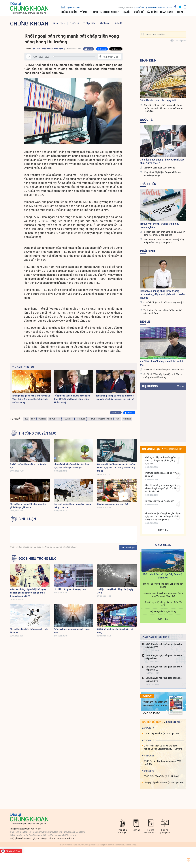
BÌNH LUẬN (27, 519)
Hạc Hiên (36, 49)
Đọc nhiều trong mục (37, 559)
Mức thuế (127, 419)
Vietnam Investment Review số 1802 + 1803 (157, 704)
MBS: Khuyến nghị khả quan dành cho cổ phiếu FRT (164, 657)
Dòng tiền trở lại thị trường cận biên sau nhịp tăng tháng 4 (162, 174)
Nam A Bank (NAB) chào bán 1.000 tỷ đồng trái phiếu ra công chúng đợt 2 (164, 241)
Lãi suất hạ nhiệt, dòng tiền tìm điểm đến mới (163, 604)
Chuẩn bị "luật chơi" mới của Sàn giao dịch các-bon (164, 304)
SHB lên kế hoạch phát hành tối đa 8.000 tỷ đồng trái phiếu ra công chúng (164, 233)
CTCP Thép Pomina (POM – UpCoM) (161, 733)
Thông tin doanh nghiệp (105, 12)
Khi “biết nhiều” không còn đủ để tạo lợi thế (161, 363)
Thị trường (150, 386)
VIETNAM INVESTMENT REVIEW (160, 8)
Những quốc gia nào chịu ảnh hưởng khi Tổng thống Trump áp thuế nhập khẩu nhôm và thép (31, 399)
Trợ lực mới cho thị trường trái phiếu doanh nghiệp (160, 225)
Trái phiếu (89, 23)
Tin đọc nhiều (174, 449)
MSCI (118, 419)
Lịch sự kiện (174, 722)
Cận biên (42, 419)
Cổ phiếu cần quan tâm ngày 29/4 (70, 589)
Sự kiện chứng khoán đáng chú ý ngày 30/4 (115, 591)
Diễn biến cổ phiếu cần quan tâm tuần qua (164, 370)
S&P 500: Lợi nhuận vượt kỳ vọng (159, 168)
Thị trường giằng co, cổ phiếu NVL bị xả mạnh (162, 474)
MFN (33, 419)
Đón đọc (147, 696)
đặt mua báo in (70, 7)
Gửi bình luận (128, 547)
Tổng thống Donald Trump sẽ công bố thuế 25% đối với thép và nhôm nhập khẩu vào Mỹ (72, 399)
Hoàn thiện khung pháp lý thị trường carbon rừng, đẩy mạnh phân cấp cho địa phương (162, 294)
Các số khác (152, 713)
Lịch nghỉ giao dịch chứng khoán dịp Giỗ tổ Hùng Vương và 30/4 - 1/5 (163, 594)
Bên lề (119, 23)
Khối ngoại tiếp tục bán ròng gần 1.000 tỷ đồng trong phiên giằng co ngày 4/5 (161, 460)
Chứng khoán (69, 12)
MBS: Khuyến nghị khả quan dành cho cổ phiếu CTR (164, 646)
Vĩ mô (83, 12)
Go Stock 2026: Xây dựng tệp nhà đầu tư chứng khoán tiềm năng (163, 376)
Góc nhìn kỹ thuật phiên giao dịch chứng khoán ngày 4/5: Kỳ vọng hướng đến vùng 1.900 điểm (163, 108)
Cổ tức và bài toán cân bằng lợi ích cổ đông (115, 631)
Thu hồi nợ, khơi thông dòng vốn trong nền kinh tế (163, 585)
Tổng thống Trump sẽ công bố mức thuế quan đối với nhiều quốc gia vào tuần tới (115, 397)
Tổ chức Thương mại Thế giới (100, 419)
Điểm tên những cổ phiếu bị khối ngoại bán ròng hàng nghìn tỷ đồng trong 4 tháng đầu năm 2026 (28, 593)
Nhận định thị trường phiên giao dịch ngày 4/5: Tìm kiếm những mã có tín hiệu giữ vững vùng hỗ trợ (162, 516)
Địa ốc (127, 12)
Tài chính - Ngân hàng (160, 12)
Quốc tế (139, 12)
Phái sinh (105, 23)
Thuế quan (81, 419)
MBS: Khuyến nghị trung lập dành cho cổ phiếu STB (164, 679)
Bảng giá (180, 386)
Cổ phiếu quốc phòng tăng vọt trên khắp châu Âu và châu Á (162, 161)
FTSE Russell (68, 419)
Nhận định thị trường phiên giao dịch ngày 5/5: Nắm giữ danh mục (71, 466)
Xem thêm (163, 530)
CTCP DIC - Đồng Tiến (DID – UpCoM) (162, 776)
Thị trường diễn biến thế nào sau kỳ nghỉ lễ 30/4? (29, 631)
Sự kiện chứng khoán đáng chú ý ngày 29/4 (72, 631)
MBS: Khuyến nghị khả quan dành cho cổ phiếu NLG (164, 668)
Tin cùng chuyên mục (37, 433)
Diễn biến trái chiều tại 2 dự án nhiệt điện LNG (163, 576)
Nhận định (59, 23)
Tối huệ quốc (54, 419)
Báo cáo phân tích (156, 637)
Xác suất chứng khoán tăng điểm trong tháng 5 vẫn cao (72, 506)
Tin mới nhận (151, 449)
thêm (180, 12)
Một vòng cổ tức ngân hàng (163, 611)
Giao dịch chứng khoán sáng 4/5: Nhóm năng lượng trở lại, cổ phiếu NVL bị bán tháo (161, 488)
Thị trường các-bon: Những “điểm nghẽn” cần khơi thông (163, 312)
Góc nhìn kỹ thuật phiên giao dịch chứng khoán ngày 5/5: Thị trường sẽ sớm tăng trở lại (116, 467)
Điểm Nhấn (163, 545)
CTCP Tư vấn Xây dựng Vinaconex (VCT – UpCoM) (164, 763)
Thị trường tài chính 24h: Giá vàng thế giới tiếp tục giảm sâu (28, 506)
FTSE (26, 419)
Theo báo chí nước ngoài (52, 49)
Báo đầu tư (140, 8)
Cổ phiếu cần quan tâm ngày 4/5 (158, 100)
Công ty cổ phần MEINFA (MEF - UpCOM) (163, 782)
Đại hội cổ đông (153, 722)
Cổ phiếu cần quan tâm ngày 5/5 (113, 504)
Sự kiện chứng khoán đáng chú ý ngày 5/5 (28, 466)
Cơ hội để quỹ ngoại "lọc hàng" (159, 501)
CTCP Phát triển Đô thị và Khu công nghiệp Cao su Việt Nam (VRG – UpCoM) (163, 747)
